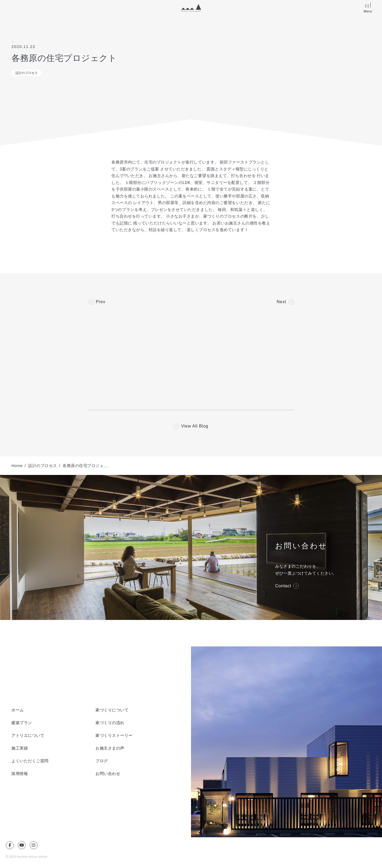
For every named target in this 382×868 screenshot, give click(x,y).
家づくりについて (112, 710)
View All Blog (195, 426)
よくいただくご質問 (30, 761)
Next (281, 302)
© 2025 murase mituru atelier (27, 857)
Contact (283, 586)
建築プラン (22, 723)
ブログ (102, 761)
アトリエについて (28, 735)
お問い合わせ (108, 774)
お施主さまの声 (110, 748)
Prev (101, 302)
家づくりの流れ (110, 723)
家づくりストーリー (114, 735)
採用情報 (20, 774)
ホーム (18, 710)
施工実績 (20, 748)
